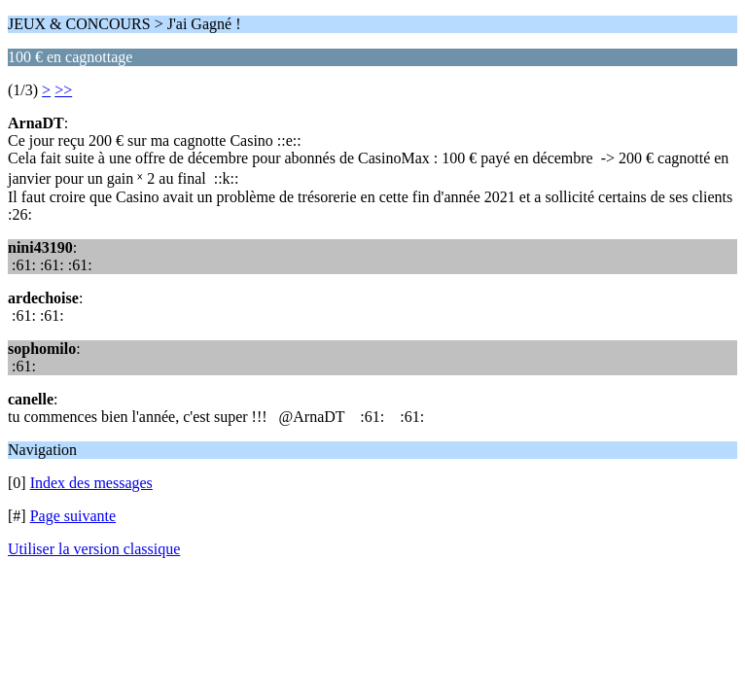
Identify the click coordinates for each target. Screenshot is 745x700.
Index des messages (91, 483)
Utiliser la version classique (94, 549)
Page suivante (73, 516)
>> (63, 90)
